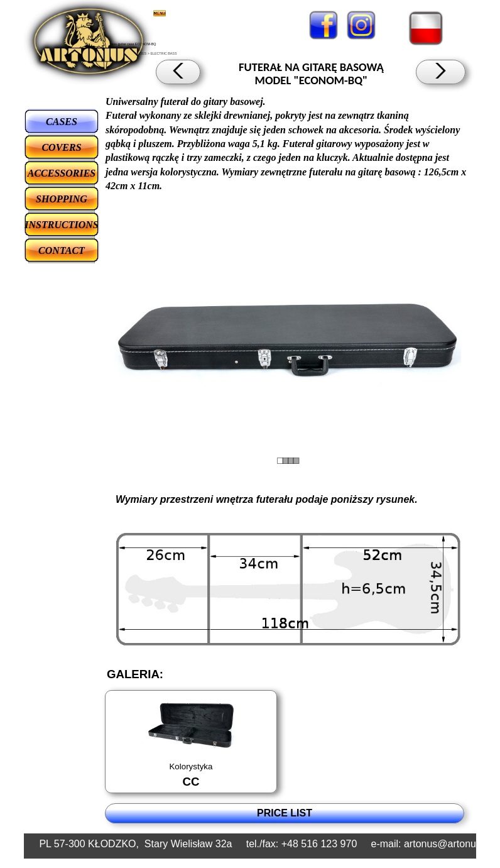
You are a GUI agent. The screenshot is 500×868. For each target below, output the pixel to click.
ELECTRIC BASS (163, 53)
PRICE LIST (285, 813)
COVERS (61, 147)
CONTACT (62, 250)
